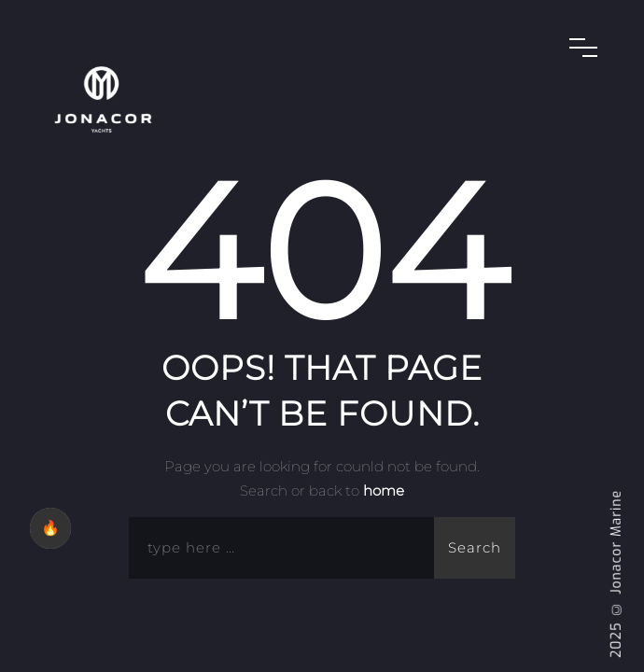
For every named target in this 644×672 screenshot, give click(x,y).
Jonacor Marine (616, 542)
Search (475, 547)
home (384, 490)
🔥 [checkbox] (50, 528)
